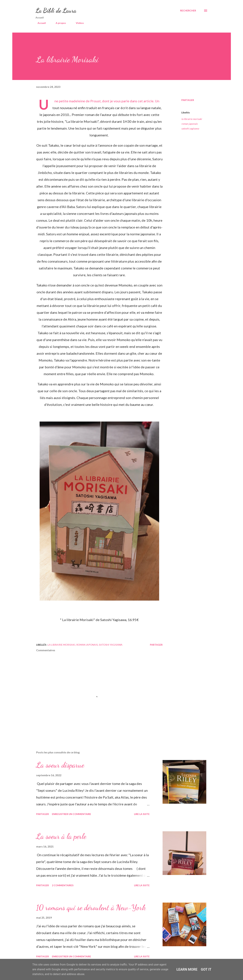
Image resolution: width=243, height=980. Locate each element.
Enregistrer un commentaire (71, 814)
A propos (59, 23)
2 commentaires (63, 885)
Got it (206, 969)
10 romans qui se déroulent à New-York (91, 908)
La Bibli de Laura (56, 10)
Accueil (40, 23)
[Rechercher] (188, 11)
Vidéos (78, 23)
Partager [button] (188, 100)
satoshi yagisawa (190, 128)
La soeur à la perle (61, 836)
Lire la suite (142, 814)
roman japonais (189, 124)
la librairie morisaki (192, 119)
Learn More (187, 969)
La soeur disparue (60, 765)
